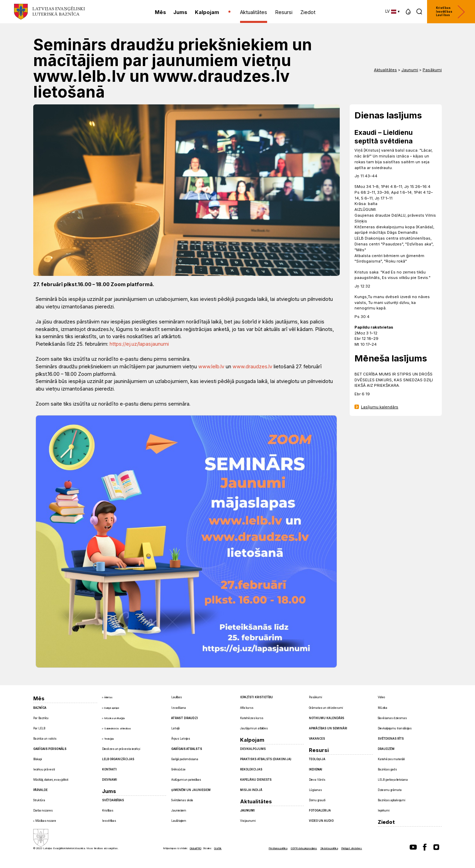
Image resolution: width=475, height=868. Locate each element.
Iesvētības (109, 821)
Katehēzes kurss (252, 718)
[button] (408, 11)
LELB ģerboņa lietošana (393, 780)
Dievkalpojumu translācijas (395, 728)
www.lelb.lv (211, 367)
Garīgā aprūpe (112, 708)
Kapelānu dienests (256, 780)
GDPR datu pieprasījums (304, 848)
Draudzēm (386, 749)
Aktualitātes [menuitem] (254, 12)
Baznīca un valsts (45, 739)
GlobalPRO (196, 848)
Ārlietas (108, 697)
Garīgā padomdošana (185, 759)
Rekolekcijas (251, 769)
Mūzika (383, 708)
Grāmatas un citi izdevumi (326, 708)
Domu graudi (317, 800)
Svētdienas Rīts (391, 739)
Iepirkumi (384, 810)
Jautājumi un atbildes (254, 728)
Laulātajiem (179, 821)
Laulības (177, 697)
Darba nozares (43, 810)
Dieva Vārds (317, 780)
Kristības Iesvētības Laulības (451, 12)
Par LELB (39, 728)
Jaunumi (410, 70)
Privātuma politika (278, 848)
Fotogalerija (320, 810)
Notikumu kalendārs (327, 718)
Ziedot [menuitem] (308, 12)
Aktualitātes (385, 70)
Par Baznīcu (41, 718)
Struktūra (39, 800)
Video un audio (321, 821)
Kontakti (109, 769)
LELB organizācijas (118, 759)
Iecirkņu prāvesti (44, 769)
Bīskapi (37, 759)
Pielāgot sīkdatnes (352, 848)
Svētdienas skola (182, 800)
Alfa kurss (247, 708)
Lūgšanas (315, 790)
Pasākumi (432, 70)
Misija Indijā (251, 790)
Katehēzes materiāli (391, 759)
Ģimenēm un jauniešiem (191, 790)
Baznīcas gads (387, 769)
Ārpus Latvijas (181, 739)
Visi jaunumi (248, 821)
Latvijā (176, 728)
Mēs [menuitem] (160, 12)
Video (381, 697)
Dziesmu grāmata (390, 790)
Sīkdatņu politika (329, 848)
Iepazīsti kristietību (257, 697)
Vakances (317, 739)
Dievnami (110, 780)
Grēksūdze (178, 769)
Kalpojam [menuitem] (207, 12)
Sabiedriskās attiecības (118, 729)
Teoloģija (109, 739)
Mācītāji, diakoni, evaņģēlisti (51, 780)
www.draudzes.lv (252, 367)
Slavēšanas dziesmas (392, 718)
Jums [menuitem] (180, 12)
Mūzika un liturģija (114, 718)
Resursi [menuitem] (284, 12)
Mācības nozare (46, 821)
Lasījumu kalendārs (380, 407)
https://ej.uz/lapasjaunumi (139, 344)
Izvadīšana (179, 708)
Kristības (108, 810)
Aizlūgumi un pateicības (186, 780)
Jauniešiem (179, 810)
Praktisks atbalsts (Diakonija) (266, 759)
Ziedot (386, 822)
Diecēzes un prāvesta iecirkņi (121, 749)
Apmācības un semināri (328, 728)
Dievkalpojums (253, 749)
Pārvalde (40, 790)
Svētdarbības (113, 800)
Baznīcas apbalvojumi (391, 800)
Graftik (218, 848)
